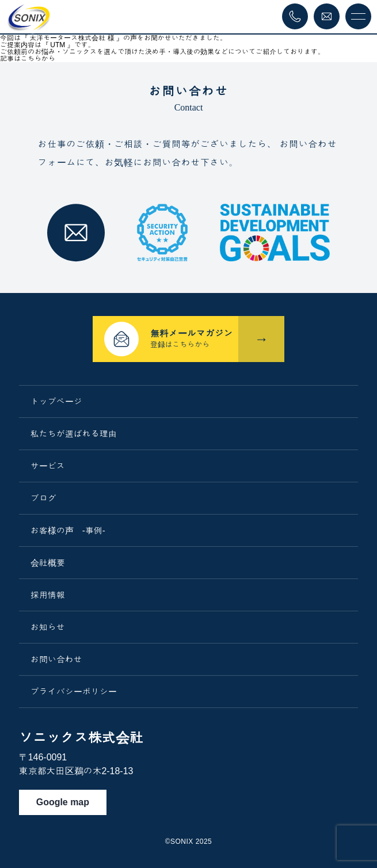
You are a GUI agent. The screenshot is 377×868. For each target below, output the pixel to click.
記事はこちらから (28, 59)
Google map (63, 802)
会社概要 (48, 563)
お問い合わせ (56, 659)
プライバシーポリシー (74, 692)
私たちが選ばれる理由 (74, 434)
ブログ (43, 498)
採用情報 (48, 595)
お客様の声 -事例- (68, 530)
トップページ (56, 401)
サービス (48, 466)
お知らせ (48, 627)
